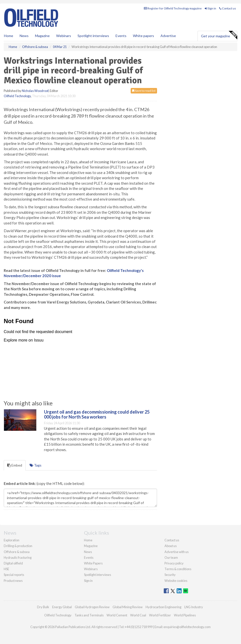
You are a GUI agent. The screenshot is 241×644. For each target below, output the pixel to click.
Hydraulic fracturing (18, 558)
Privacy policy (174, 563)
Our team (171, 558)
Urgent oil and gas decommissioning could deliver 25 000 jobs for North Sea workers (97, 414)
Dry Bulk (43, 607)
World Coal (138, 615)
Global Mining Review (128, 607)
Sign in (210, 8)
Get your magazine (219, 35)
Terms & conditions (178, 569)
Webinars (64, 36)
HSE (6, 569)
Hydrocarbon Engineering (163, 607)
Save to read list (144, 91)
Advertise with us (177, 552)
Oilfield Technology (17, 96)
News (88, 552)
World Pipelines (185, 615)
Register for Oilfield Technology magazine (173, 8)
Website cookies (176, 581)
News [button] (24, 36)
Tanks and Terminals (89, 615)
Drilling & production (18, 546)
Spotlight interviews (93, 36)
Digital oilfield (13, 563)
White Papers (93, 563)
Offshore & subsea (17, 552)
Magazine (42, 36)
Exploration (12, 540)
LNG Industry (194, 607)
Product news (13, 581)
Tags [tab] (36, 465)
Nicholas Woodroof (35, 91)
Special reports (14, 575)
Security (170, 575)
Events (121, 36)
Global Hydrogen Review (92, 607)
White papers (143, 36)
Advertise (168, 36)
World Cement (117, 615)
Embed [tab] (15, 465)
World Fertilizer (160, 615)
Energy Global (62, 607)
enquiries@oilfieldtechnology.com (187, 627)
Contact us (228, 8)
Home (9, 36)
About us (171, 546)
